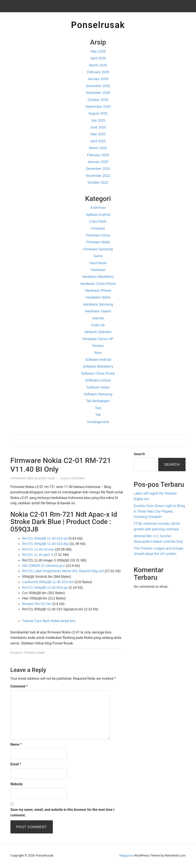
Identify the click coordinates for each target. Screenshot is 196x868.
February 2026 (98, 72)
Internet (98, 318)
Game (98, 256)
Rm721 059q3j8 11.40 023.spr (45, 588)
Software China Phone (98, 373)
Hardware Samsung (98, 304)
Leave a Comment (73, 478)
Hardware (98, 270)
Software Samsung (98, 394)
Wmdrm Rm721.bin (37, 604)
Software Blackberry (98, 366)
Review (98, 346)
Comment (19, 686)
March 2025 (98, 148)
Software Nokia (98, 387)
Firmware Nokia (98, 242)
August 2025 (98, 113)
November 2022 (98, 176)
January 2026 (98, 79)
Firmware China (98, 235)
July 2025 (98, 120)
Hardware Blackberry (98, 277)
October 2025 (98, 100)
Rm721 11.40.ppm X (38, 555)
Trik (98, 415)
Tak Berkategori (98, 401)
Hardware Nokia (98, 297)
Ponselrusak (98, 25)
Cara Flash (98, 221)
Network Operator (98, 332)
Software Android (98, 360)
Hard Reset (98, 263)
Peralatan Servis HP (98, 339)
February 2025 (98, 155)
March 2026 (98, 65)
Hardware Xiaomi (98, 311)
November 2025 (98, 93)
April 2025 (98, 141)
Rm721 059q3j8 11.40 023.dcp (45, 544)
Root (98, 353)
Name (16, 744)
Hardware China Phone (98, 284)
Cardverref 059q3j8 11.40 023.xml (48, 582)
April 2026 (98, 58)
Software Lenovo (98, 380)
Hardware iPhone (98, 290)
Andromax (98, 208)
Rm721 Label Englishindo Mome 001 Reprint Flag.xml (63, 571)
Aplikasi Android (98, 215)
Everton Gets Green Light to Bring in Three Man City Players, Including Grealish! (159, 511)
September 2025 (98, 107)
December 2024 (98, 169)
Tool (98, 408)
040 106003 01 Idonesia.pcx (44, 566)
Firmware (98, 228)
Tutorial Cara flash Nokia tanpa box (49, 621)
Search (139, 454)
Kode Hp (98, 325)
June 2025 (98, 127)
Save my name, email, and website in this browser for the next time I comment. (62, 812)
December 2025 (98, 86)
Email (16, 764)
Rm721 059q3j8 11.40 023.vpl (45, 538)
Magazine (126, 855)
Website (17, 784)
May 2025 (98, 134)
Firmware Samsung (98, 249)
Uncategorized (98, 422)
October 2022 (98, 182)
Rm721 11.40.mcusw (38, 549)
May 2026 (98, 51)
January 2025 (98, 162)
